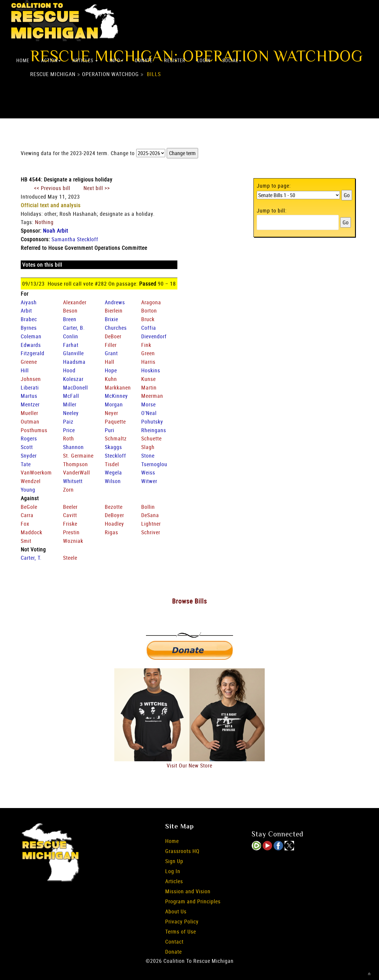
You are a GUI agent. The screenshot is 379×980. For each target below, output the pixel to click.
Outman (30, 421)
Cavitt (70, 515)
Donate (144, 60)
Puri (110, 430)
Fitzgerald (33, 353)
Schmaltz (116, 438)
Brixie (111, 319)
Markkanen (118, 387)
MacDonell (76, 387)
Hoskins (151, 370)
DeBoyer (114, 515)
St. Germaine (78, 456)
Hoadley (114, 524)
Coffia (149, 328)
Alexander (75, 302)
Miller (70, 404)
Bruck (148, 319)
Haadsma (74, 362)
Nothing (44, 222)
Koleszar (73, 379)
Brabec (29, 319)
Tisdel (112, 464)
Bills (154, 74)
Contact (174, 942)
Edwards (31, 345)
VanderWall (77, 472)
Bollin (148, 507)
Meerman (152, 396)
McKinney (116, 396)
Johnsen (31, 379)
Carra (27, 515)
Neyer (111, 413)
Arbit (26, 310)
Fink (146, 345)
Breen (70, 319)
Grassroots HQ (182, 851)
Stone (148, 456)
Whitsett (73, 481)
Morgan (114, 404)
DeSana (150, 515)
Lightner (151, 524)
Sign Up (174, 861)
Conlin (71, 336)
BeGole (29, 507)
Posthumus (34, 430)
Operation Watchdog (110, 74)
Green (148, 353)
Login (204, 60)
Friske (70, 524)
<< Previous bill (52, 188)
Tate (26, 464)
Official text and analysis (51, 205)
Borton (149, 310)
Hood (69, 370)
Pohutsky (152, 421)
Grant (111, 353)
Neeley (71, 413)
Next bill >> (97, 188)
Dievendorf (154, 336)
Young (28, 490)
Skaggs (113, 447)
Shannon (73, 447)
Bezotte (114, 507)
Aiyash (29, 302)
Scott (27, 447)
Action (51, 60)
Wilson (113, 481)
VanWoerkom (36, 472)
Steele (70, 558)
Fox (25, 524)
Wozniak (73, 541)
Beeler (70, 507)
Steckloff (115, 456)
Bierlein (114, 310)
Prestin (71, 532)
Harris (148, 362)
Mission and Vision (188, 891)
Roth (69, 438)
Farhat (71, 345)
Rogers (29, 438)
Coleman (31, 336)
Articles (85, 60)
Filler (111, 345)
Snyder (29, 456)
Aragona (151, 302)
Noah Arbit (56, 231)
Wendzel (31, 481)
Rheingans (154, 430)
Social (232, 60)
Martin (149, 387)
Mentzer (30, 404)
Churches (116, 328)
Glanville (73, 353)
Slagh (148, 447)
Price (69, 430)
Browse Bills (189, 601)
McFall (71, 396)
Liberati (30, 387)
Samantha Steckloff (75, 239)
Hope (111, 370)
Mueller (29, 413)
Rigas (111, 532)
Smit (26, 541)
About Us (176, 911)
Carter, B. (74, 328)
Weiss (148, 472)
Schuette (151, 438)
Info (116, 60)
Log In (173, 871)
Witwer (149, 481)
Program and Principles (193, 901)
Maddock (32, 532)
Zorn (68, 490)
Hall (110, 362)
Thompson (76, 464)
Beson (70, 310)
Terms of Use (181, 931)
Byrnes (29, 328)
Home (23, 60)
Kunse (148, 379)
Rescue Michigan (53, 74)
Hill (25, 370)
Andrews (115, 302)
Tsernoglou (154, 464)
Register (175, 60)
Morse (148, 404)
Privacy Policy (182, 921)
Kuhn (111, 379)
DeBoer (113, 336)
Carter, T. (31, 558)
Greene (29, 362)
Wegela (113, 472)
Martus (29, 396)
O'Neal (149, 413)
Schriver (151, 532)
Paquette (115, 421)
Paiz (68, 421)
